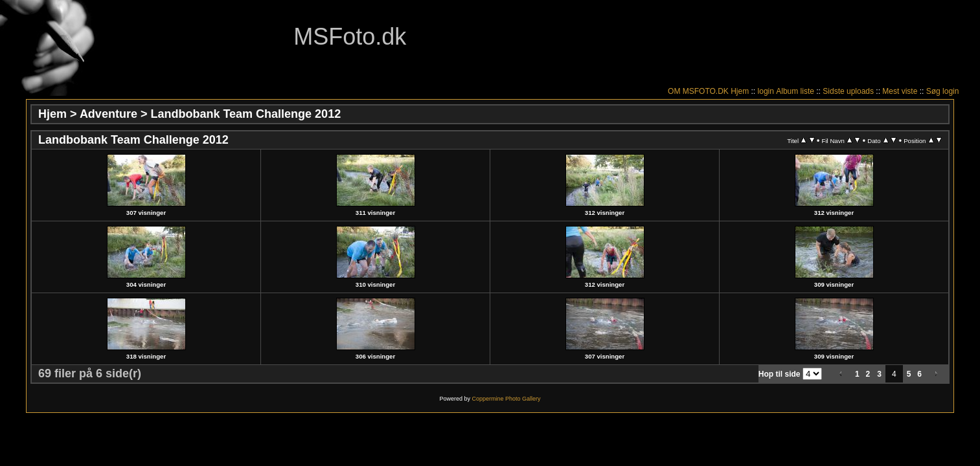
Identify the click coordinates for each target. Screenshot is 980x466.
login (766, 91)
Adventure (108, 114)
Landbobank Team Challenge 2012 (245, 114)
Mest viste (900, 91)
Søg (933, 91)
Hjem (740, 91)
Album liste (795, 91)
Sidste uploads (848, 91)
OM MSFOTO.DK (698, 91)
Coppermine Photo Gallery (506, 399)
